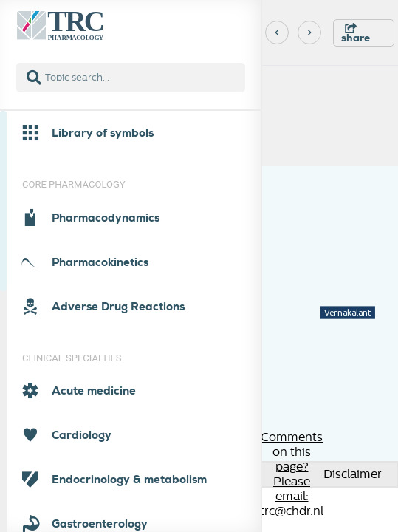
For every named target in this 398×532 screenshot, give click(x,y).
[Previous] (277, 33)
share (356, 34)
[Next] (309, 33)
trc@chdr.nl (292, 511)
